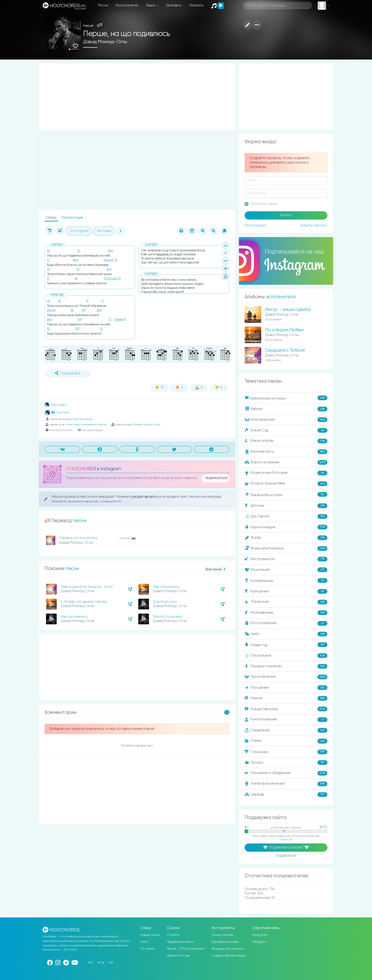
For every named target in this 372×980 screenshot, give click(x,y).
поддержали (286, 856)
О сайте (173, 935)
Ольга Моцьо (56, 405)
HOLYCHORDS (81, 469)
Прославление (286, 677)
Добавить (174, 5)
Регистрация (255, 225)
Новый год (286, 645)
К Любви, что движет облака (84, 602)
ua (111, 962)
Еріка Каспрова (83, 419)
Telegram (260, 942)
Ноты (144, 942)
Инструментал (286, 559)
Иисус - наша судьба (288, 310)
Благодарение (286, 420)
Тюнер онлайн (223, 935)
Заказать (196, 5)
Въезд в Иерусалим (286, 495)
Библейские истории (286, 398)
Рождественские (286, 709)
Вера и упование (286, 462)
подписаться (216, 478)
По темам (148, 949)
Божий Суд (286, 430)
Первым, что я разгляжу (78, 538)
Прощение (286, 688)
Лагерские (286, 602)
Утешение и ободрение (286, 773)
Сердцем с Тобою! (285, 350)
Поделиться (68, 373)
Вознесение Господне (286, 473)
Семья (286, 741)
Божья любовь (286, 441)
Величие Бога (286, 452)
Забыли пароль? (314, 225)
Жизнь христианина (286, 548)
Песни (103, 5)
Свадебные (286, 730)
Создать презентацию (229, 956)
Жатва (286, 538)
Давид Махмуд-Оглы (105, 42)
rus (91, 962)
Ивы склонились (166, 587)
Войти (286, 215)
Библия (286, 409)
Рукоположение (286, 720)
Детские (286, 506)
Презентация (72, 218)
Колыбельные (286, 581)
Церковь (286, 795)
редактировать (146, 497)
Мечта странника (168, 617)
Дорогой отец (165, 602)
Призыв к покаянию (286, 666)
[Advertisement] (137, 97)
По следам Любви (284, 330)
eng (101, 962)
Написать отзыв (178, 956)
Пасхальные (286, 656)
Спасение (286, 752)
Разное (286, 698)
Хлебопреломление (286, 784)
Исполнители (127, 5)
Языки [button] (151, 5)
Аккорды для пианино (228, 949)
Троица (286, 763)
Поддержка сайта (180, 942)
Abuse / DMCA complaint (186, 949)
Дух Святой (286, 516)
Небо (286, 634)
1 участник (60, 412)
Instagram (260, 935)
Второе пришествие (286, 484)
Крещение (286, 591)
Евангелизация (286, 527)
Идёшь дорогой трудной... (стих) (87, 587)
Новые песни (150, 935)
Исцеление (286, 570)
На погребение (286, 623)
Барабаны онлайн (225, 942)
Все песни (216, 569)
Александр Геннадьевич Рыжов (86, 425)
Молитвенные (286, 613)
